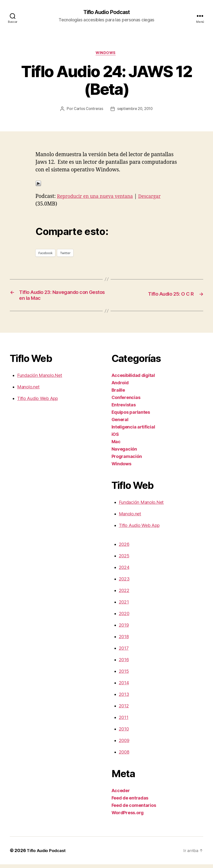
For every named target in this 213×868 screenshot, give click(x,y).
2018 (124, 640)
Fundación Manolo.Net (40, 379)
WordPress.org (128, 816)
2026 (124, 548)
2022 (124, 594)
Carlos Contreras (87, 110)
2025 (124, 559)
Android (120, 386)
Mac (116, 445)
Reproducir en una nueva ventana (99, 198)
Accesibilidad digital (133, 379)
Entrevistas (124, 408)
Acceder (121, 794)
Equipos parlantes (131, 416)
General (120, 423)
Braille (118, 394)
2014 (124, 686)
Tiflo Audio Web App (38, 402)
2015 (124, 675)
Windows (107, 54)
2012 (124, 710)
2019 (124, 629)
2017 (124, 652)
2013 (124, 698)
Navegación (124, 453)
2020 (124, 617)
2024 (124, 571)
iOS (115, 438)
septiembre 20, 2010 (135, 110)
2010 (124, 733)
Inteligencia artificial (133, 431)
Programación (127, 460)
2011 (124, 721)
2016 (124, 663)
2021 (124, 606)
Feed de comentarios (134, 809)
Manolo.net (28, 391)
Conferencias (126, 401)
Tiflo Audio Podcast (106, 12)
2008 (124, 756)
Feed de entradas (130, 802)
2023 (124, 583)
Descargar (158, 198)
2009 (124, 744)
